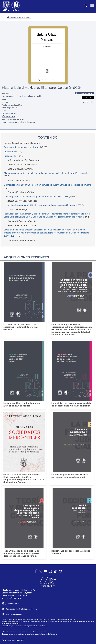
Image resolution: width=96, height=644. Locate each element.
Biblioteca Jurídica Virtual (19, 17)
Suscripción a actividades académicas (20, 609)
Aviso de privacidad (12, 614)
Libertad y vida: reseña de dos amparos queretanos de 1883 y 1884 (36, 197)
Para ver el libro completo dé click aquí (22, 147)
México (5, 102)
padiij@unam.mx (51, 634)
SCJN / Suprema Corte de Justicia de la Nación (22, 96)
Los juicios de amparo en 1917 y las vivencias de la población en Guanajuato (41, 205)
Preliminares (10, 152)
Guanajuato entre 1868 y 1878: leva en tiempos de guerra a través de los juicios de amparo (47, 185)
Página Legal (9, 116)
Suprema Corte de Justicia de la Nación (19, 122)
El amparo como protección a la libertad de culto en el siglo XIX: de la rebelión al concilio (46, 173)
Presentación (10, 156)
